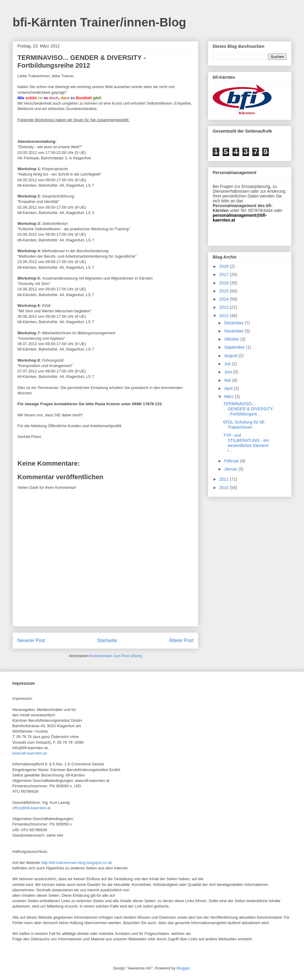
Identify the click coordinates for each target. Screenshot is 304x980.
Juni (229, 372)
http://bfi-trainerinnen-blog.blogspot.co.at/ (77, 863)
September (235, 347)
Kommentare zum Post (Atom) (116, 656)
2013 (225, 307)
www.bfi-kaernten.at (29, 753)
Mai (228, 380)
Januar (231, 469)
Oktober (232, 339)
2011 (225, 479)
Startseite (107, 640)
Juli (228, 364)
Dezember (234, 323)
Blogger (183, 968)
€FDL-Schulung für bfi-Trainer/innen (244, 425)
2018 (225, 266)
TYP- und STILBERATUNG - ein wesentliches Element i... (246, 443)
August (231, 356)
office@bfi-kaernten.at (31, 808)
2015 (225, 291)
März (229, 397)
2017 (225, 274)
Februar (232, 461)
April (229, 388)
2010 (225, 488)
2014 (225, 299)
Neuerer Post (31, 640)
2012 (225, 316)
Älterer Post (181, 640)
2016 (225, 283)
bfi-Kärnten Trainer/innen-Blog (99, 22)
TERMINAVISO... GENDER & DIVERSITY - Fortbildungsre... (248, 409)
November (234, 331)
